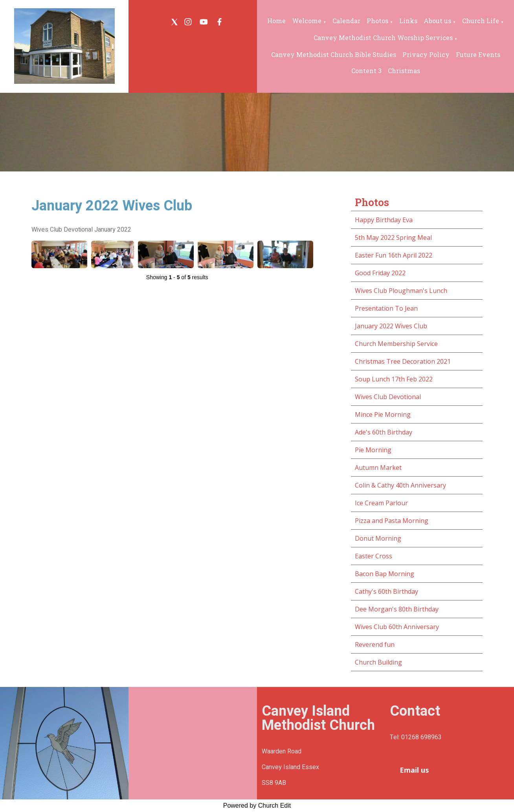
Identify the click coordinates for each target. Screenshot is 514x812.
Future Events (478, 54)
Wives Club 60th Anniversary (397, 627)
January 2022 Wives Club (391, 326)
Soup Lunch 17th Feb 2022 (394, 379)
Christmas (404, 71)
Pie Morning (373, 450)
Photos (377, 21)
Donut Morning (378, 538)
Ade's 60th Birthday (384, 432)
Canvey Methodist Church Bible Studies (334, 54)
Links (408, 21)
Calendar (346, 21)
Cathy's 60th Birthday (386, 591)
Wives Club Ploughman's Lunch (401, 291)
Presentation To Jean (386, 308)
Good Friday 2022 (380, 273)
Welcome (307, 21)
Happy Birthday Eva (384, 220)
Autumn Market (378, 468)
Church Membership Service (396, 344)
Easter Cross (374, 556)
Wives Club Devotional (388, 397)
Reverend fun (375, 644)
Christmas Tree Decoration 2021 (403, 361)
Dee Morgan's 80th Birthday (397, 609)
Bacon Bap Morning (385, 574)
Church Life (481, 21)
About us (437, 21)
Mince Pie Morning (383, 414)
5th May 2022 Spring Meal (393, 238)
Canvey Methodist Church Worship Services (383, 38)
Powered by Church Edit (257, 806)
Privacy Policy (426, 54)
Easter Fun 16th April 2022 (394, 255)
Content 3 (366, 71)
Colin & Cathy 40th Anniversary (400, 485)
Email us (414, 770)
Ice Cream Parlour (381, 503)
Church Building (378, 662)
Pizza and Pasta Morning (392, 521)
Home (276, 21)
